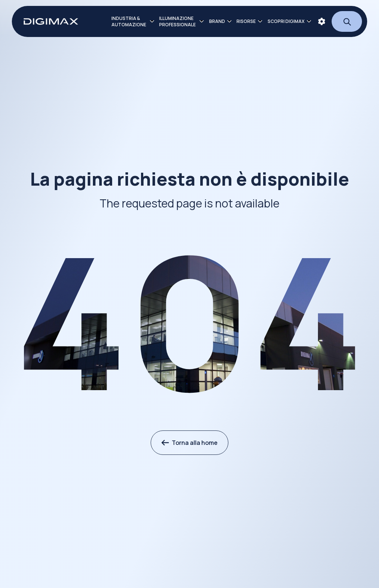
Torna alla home (189, 443)
